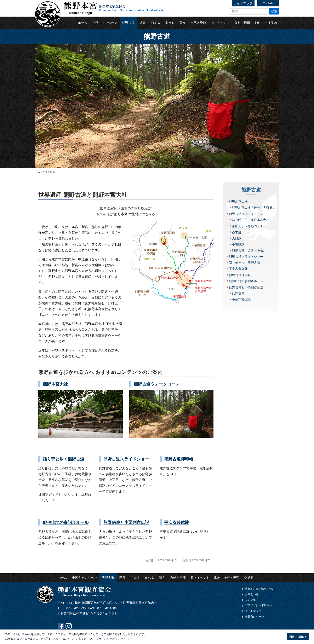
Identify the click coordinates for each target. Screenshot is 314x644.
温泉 (143, 23)
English (268, 3)
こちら (43, 501)
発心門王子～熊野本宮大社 (251, 220)
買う (182, 23)
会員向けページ (254, 617)
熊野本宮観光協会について (261, 589)
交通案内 (271, 23)
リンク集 (250, 600)
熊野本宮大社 (55, 384)
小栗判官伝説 (241, 299)
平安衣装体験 (177, 522)
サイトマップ (243, 3)
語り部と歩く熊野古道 (64, 459)
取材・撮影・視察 (247, 23)
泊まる (155, 23)
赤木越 (237, 232)
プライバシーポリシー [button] (110, 639)
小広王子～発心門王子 (247, 226)
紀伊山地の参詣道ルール (66, 522)
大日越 (237, 238)
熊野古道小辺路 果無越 (248, 251)
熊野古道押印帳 (179, 459)
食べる (170, 23)
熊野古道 (128, 23)
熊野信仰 (238, 293)
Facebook (61, 626)
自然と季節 (198, 23)
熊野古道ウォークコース (157, 384)
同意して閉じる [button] (298, 637)
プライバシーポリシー (258, 605)
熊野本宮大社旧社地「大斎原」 (254, 208)
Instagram (69, 626)
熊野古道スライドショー (126, 459)
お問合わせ (252, 594)
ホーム (83, 23)
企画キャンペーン (105, 23)
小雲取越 (238, 244)
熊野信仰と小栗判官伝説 (126, 522)
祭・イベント (220, 23)
